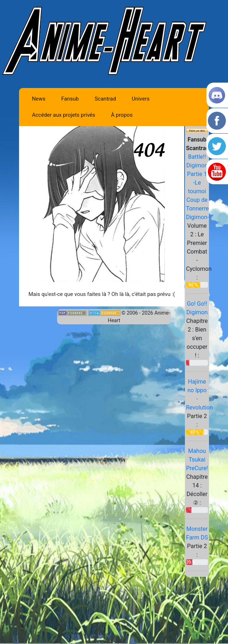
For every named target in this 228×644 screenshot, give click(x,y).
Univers (141, 99)
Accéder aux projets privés (64, 115)
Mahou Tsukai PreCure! (197, 460)
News (39, 99)
